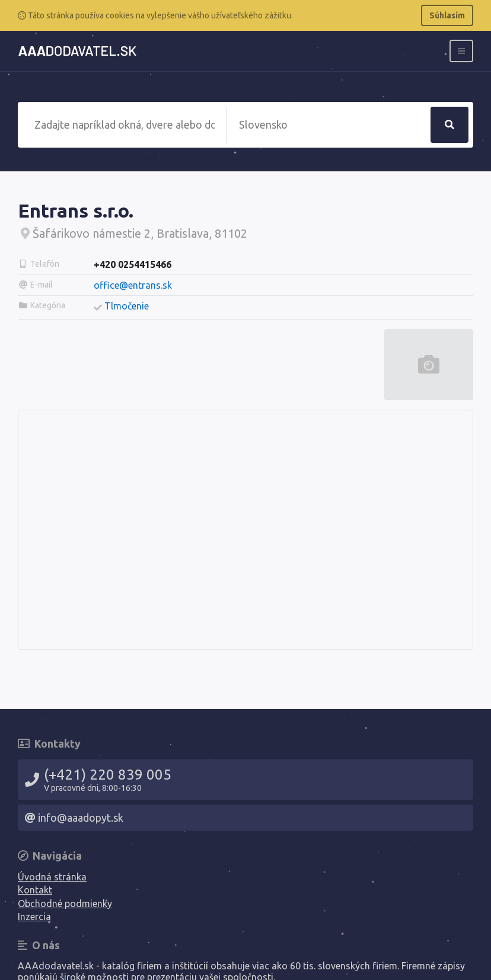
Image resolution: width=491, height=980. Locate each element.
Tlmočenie (127, 306)
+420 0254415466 (133, 264)
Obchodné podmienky (65, 904)
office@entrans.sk (133, 285)
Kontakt (35, 890)
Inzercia (34, 917)
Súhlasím (447, 15)
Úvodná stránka (52, 877)
